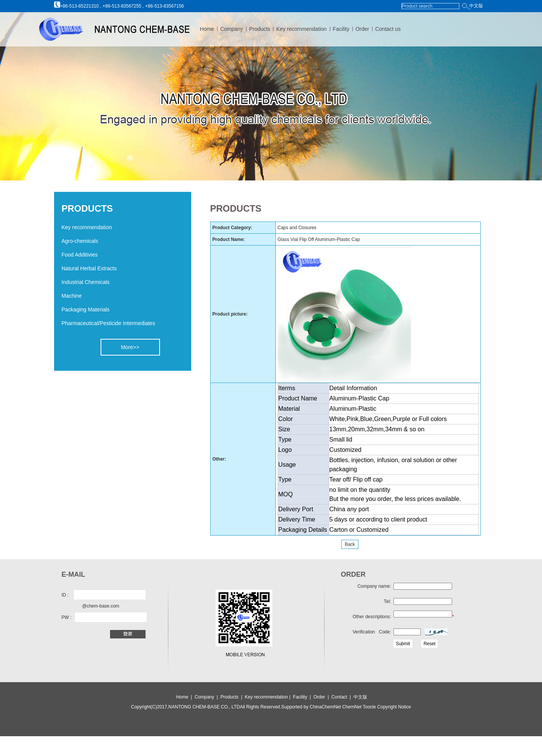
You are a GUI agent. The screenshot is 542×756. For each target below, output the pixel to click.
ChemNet (352, 707)
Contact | (342, 697)
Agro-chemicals (80, 241)
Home (207, 29)
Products (260, 29)
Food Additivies (80, 255)
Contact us (388, 29)
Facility (341, 29)
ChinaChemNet (325, 707)
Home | (184, 697)
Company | (207, 697)
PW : (67, 617)
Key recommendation (301, 29)
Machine (72, 296)
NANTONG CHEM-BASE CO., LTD (204, 707)
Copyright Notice (393, 707)
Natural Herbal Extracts (89, 268)
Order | (322, 697)
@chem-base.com (101, 606)
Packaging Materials (86, 309)
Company (232, 29)
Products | (232, 697)
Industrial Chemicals (86, 282)
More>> (130, 347)
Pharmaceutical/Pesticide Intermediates (109, 323)
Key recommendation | (268, 697)
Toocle (369, 707)
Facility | (302, 697)
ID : (65, 595)
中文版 (476, 6)
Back (350, 544)
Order (362, 29)
